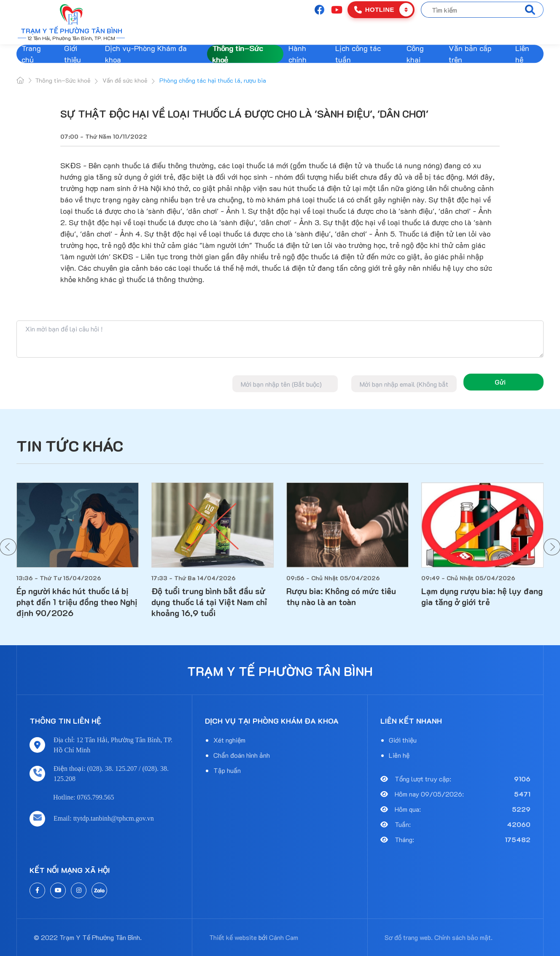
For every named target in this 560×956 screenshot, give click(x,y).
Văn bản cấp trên (470, 54)
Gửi (500, 382)
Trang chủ (31, 54)
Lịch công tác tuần (358, 54)
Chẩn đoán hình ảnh (242, 755)
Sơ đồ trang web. (409, 937)
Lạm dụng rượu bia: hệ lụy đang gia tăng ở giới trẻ (482, 596)
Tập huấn (227, 770)
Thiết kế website (233, 937)
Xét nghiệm (229, 740)
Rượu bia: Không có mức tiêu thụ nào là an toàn (341, 596)
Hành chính (297, 54)
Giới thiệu (73, 54)
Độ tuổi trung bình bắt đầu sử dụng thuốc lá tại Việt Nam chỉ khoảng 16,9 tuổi (209, 602)
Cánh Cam (284, 937)
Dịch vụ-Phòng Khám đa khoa (146, 54)
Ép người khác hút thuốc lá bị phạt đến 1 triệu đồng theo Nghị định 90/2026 (77, 602)
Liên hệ (522, 54)
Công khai (415, 54)
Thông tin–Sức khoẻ (237, 54)
